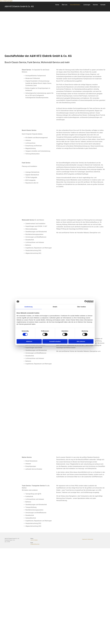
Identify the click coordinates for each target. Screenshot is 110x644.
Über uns (65, 5)
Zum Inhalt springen (6, 1)
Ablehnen (29, 341)
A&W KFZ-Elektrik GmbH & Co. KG (19, 6)
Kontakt (103, 5)
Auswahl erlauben (55, 341)
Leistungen (87, 5)
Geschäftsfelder (75, 5)
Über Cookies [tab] (82, 307)
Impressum (85, 539)
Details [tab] (55, 307)
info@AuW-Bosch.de (35, 544)
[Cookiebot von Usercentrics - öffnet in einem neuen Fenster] (86, 302)
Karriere (95, 5)
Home (57, 5)
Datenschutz (91, 539)
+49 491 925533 (34, 540)
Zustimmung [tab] (28, 307)
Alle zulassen (81, 341)
